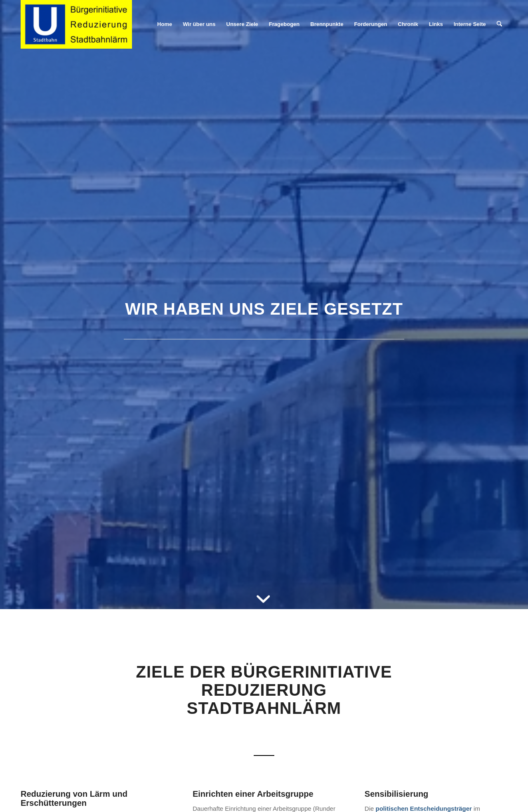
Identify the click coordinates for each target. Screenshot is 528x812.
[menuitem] (165, 24)
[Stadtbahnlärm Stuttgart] (76, 24)
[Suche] (499, 24)
